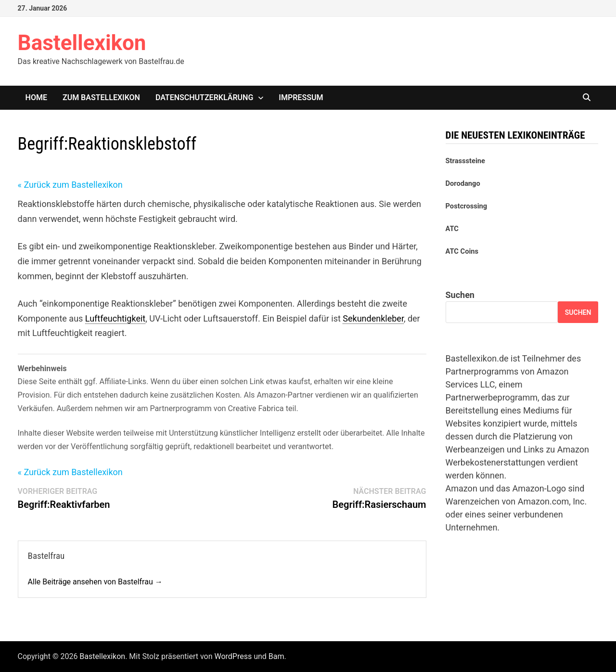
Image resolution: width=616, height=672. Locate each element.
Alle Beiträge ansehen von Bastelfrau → (95, 582)
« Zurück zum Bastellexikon (70, 185)
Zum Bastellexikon (101, 97)
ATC (452, 229)
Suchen (460, 295)
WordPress (233, 656)
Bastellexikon (82, 43)
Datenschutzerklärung (204, 97)
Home (36, 97)
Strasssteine (465, 161)
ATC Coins (462, 251)
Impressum (301, 97)
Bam (276, 656)
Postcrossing (467, 206)
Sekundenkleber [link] (373, 318)
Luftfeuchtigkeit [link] (115, 318)
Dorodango (463, 183)
